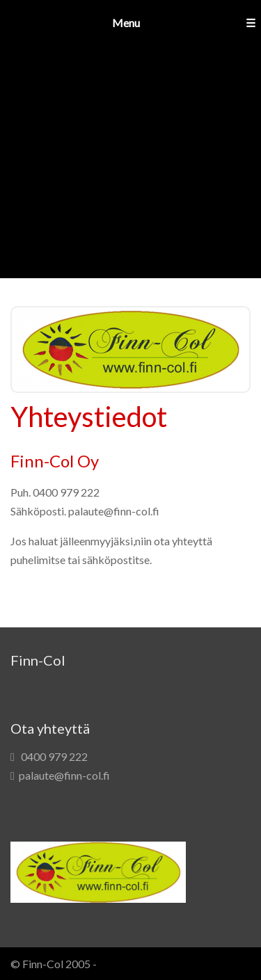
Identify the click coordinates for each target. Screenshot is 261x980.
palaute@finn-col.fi (64, 775)
